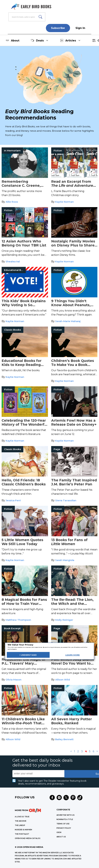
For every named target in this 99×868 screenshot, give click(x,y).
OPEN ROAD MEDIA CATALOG (28, 838)
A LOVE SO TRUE (22, 817)
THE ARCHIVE (21, 821)
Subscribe (58, 28)
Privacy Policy (64, 828)
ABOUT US (61, 837)
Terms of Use (63, 824)
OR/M (59, 832)
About (13, 40)
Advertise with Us (66, 815)
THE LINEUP (20, 825)
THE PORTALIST (22, 834)
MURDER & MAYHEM (23, 830)
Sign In (80, 28)
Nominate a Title (65, 819)
